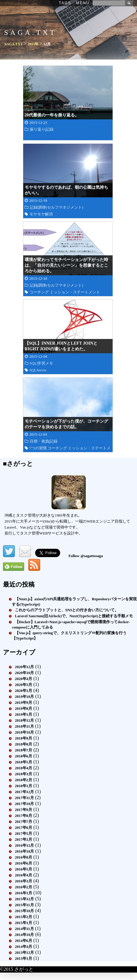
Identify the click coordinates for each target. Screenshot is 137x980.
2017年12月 (24, 792)
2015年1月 (24, 923)
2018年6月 (24, 756)
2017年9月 (24, 810)
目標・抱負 (39, 441)
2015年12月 (24, 899)
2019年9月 (24, 703)
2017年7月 (24, 822)
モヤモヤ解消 (41, 214)
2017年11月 (24, 798)
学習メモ (45, 363)
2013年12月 (24, 953)
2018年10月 (24, 732)
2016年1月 (24, 893)
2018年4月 (24, 768)
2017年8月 (24, 816)
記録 (50, 129)
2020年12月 (24, 667)
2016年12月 (24, 845)
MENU (83, 3)
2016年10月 (24, 851)
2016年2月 (24, 887)
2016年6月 (24, 863)
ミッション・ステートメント (75, 292)
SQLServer (38, 370)
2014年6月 (24, 941)
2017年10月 (24, 804)
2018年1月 (24, 786)
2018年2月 (24, 780)
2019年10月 (24, 697)
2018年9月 (24, 738)
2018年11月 (24, 726)
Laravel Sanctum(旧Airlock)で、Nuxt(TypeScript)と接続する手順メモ (74, 616)
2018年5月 (24, 762)
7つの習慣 (38, 448)
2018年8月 (24, 744)
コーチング (39, 292)
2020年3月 (24, 685)
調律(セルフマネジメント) (61, 207)
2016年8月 (24, 857)
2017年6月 (24, 828)
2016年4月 (24, 875)
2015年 (33, 44)
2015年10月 (24, 911)
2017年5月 (24, 834)
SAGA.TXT (14, 44)
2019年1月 (24, 715)
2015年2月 (24, 917)
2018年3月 (24, 774)
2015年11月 (24, 905)
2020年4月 (24, 679)
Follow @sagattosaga (86, 556)
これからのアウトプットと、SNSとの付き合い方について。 (67, 610)
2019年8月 (24, 709)
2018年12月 (24, 720)
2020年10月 (24, 673)
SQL (33, 363)
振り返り (38, 129)
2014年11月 (24, 929)
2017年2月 (24, 840)
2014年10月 (24, 935)
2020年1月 (24, 691)
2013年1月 (24, 959)
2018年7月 (24, 750)
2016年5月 (24, 869)
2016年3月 (24, 881)
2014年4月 (24, 947)
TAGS (65, 3)
